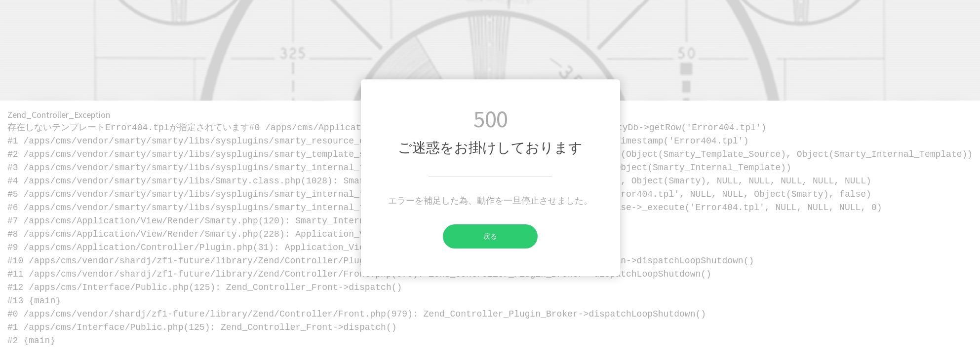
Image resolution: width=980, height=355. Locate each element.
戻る (470, 236)
